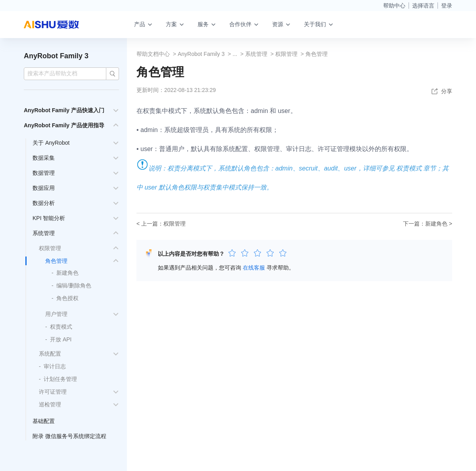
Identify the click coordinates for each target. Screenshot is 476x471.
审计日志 (55, 366)
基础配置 (44, 421)
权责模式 (61, 327)
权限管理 (50, 248)
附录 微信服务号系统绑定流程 (69, 436)
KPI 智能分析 (49, 218)
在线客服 (254, 268)
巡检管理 (50, 404)
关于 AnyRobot (51, 143)
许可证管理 (53, 392)
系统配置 (50, 354)
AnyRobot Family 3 (56, 56)
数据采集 (44, 158)
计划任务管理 (60, 379)
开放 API (61, 339)
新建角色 (67, 273)
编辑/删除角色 (74, 285)
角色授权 (67, 298)
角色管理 (56, 261)
